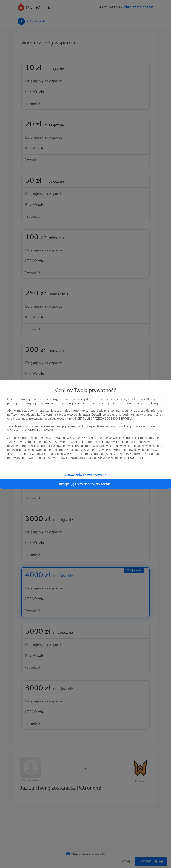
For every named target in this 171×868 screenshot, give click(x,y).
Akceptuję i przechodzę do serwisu (86, 484)
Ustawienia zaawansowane (86, 475)
